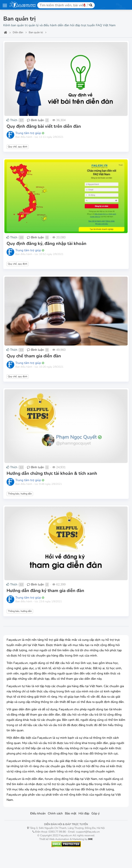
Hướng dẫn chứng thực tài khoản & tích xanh (52, 473)
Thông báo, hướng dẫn (20, 494)
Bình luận (35, 120)
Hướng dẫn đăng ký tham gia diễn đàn (45, 591)
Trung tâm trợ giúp (28, 133)
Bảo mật (71, 813)
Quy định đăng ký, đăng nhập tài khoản (46, 244)
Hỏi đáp (84, 813)
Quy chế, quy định (18, 147)
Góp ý (95, 813)
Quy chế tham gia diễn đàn (34, 356)
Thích (12, 120)
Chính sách (55, 813)
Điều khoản (38, 813)
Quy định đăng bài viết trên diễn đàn (44, 126)
